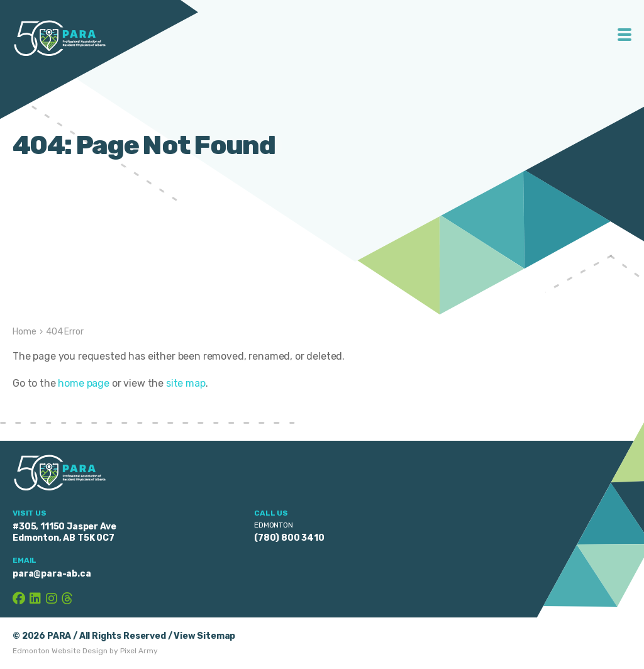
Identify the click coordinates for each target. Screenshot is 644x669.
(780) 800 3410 (289, 538)
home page (84, 383)
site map (186, 383)
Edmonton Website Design (60, 651)
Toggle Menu (625, 35)
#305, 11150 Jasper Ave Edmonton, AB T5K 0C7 (64, 532)
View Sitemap (204, 636)
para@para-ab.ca (52, 574)
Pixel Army (139, 651)
